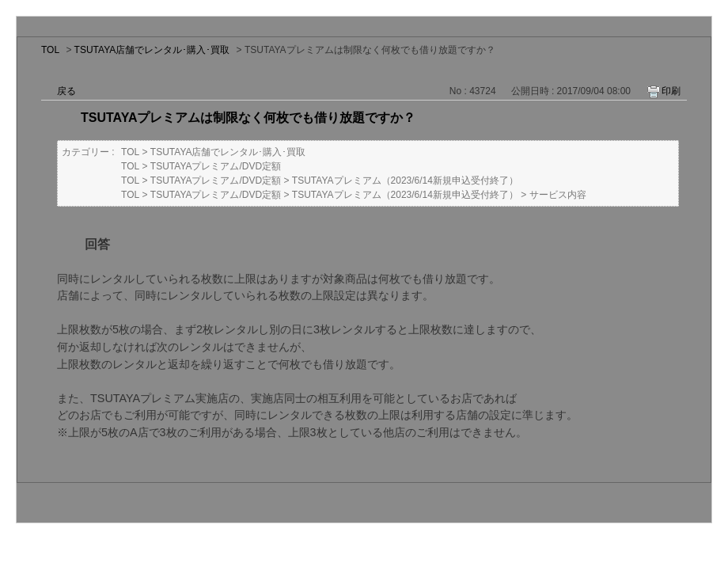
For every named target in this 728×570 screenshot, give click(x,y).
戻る (66, 91)
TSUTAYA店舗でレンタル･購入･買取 (152, 50)
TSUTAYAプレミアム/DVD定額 (216, 166)
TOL (50, 50)
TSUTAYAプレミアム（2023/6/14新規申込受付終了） (405, 180)
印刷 (671, 91)
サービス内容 (558, 195)
